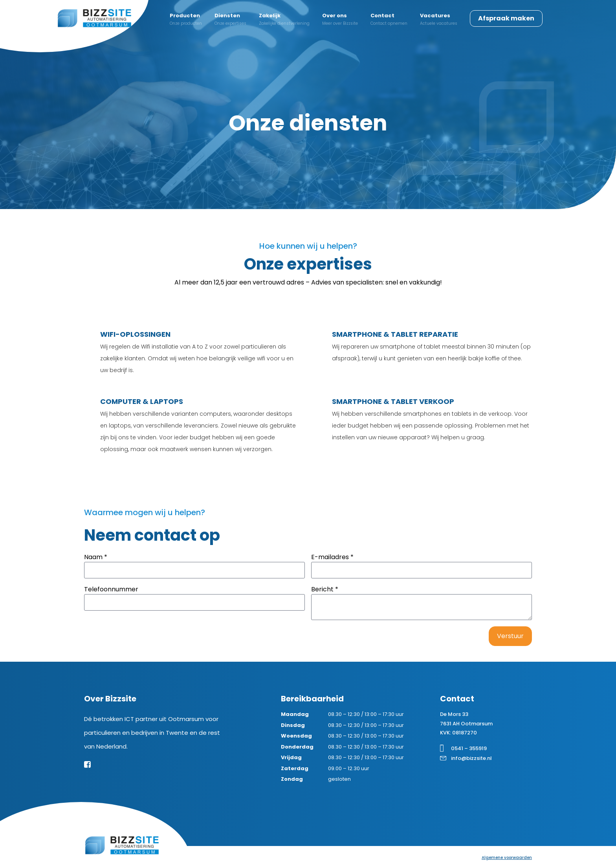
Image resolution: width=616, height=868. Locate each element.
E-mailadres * (332, 557)
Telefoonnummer (111, 589)
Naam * (96, 557)
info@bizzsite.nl (471, 758)
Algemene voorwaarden (507, 858)
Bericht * (325, 589)
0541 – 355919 (469, 748)
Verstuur (510, 636)
